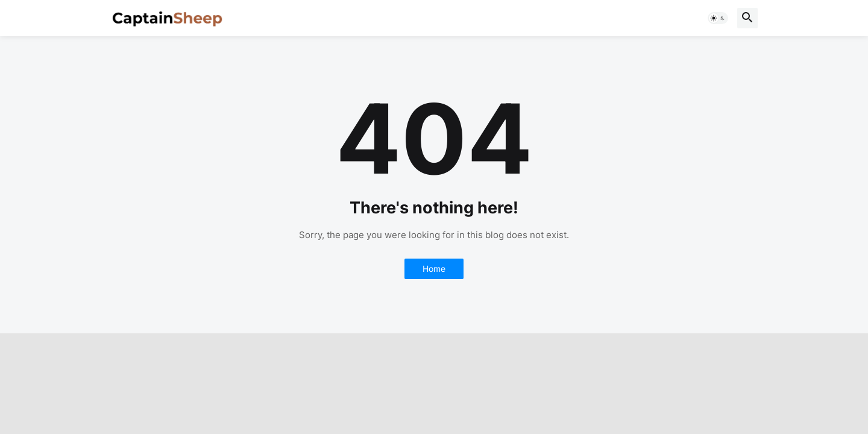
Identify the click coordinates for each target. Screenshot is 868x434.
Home (434, 269)
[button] (718, 18)
